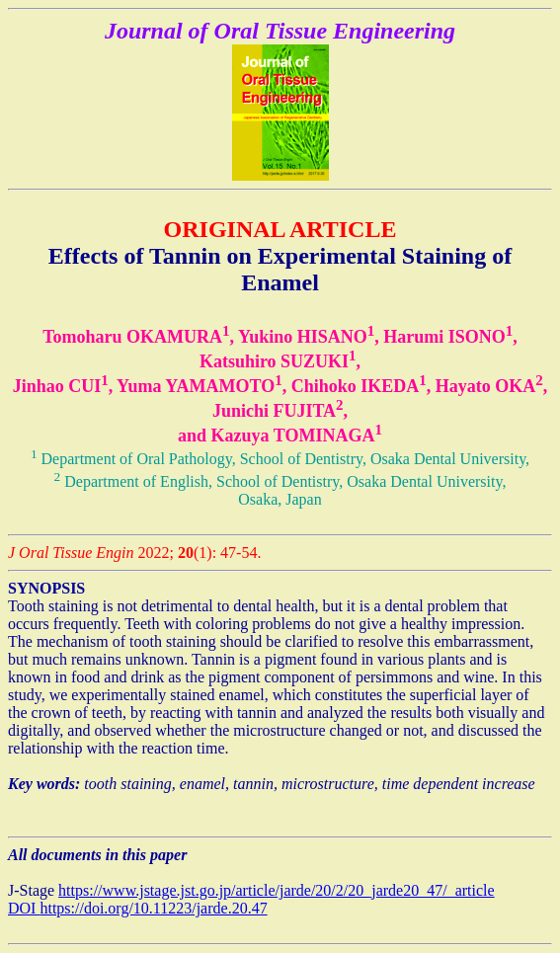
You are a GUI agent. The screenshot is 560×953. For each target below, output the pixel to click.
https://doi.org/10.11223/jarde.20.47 (153, 908)
